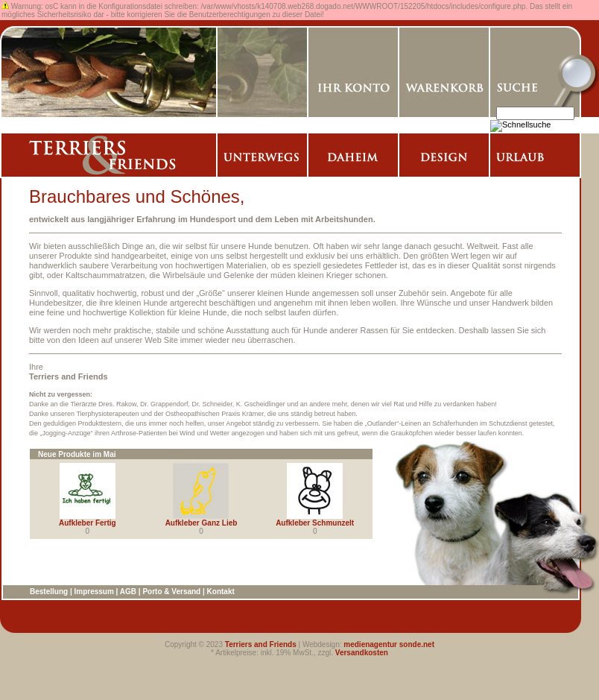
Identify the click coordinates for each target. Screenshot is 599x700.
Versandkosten (362, 653)
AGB (128, 592)
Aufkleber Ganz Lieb (202, 523)
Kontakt (221, 592)
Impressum (94, 592)
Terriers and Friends (261, 644)
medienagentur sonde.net (389, 644)
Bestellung (49, 592)
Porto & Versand (171, 592)
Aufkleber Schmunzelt (315, 523)
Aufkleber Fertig (88, 523)
